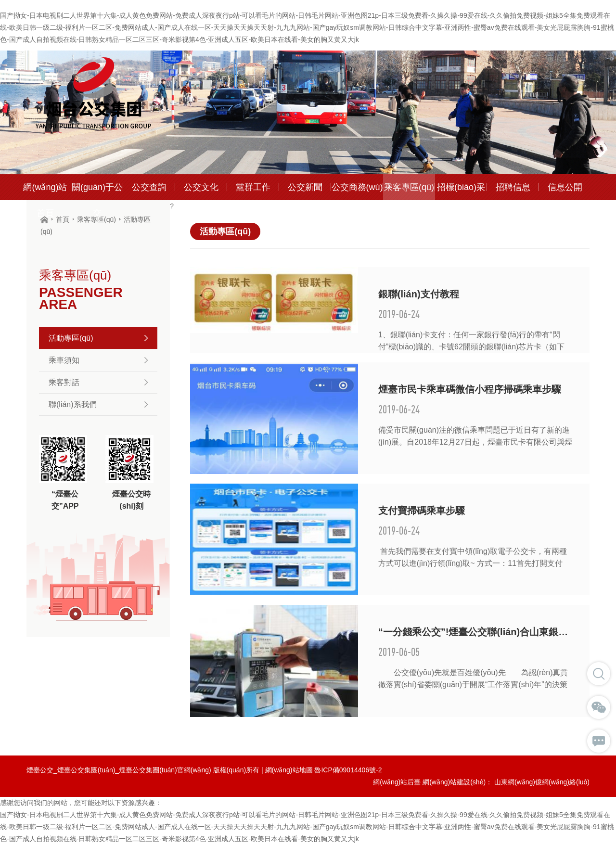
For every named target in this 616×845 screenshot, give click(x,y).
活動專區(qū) (98, 338)
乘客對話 (98, 382)
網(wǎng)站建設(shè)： (457, 782)
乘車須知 (98, 360)
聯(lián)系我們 (98, 404)
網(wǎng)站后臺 (397, 782)
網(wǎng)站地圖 (289, 770)
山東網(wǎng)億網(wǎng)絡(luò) (542, 782)
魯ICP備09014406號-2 (348, 770)
